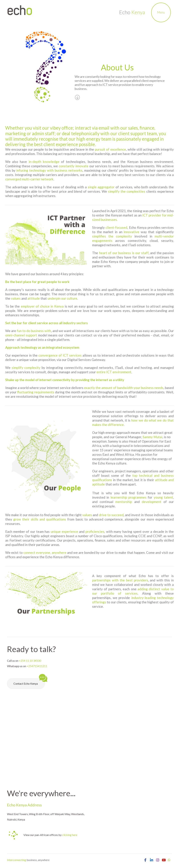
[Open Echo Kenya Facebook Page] (145, 860)
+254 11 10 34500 (30, 661)
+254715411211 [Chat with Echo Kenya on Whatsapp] (37, 666)
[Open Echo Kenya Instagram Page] (158, 860)
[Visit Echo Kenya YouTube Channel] (164, 860)
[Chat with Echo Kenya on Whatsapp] (169, 860)
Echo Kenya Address (24, 805)
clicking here (70, 835)
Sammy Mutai (153, 437)
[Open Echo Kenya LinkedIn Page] (151, 860)
